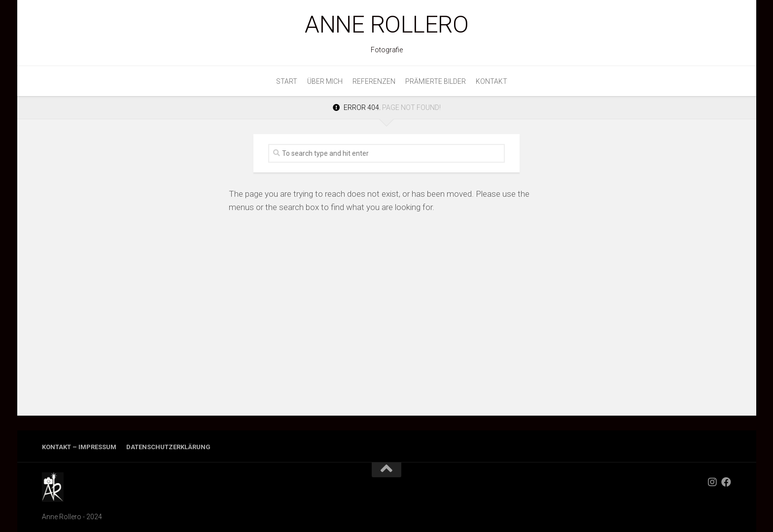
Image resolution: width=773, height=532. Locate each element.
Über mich (325, 81)
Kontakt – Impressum (79, 447)
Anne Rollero (386, 24)
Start (287, 81)
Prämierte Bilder (436, 81)
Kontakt (492, 81)
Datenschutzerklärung (168, 447)
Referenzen (374, 81)
